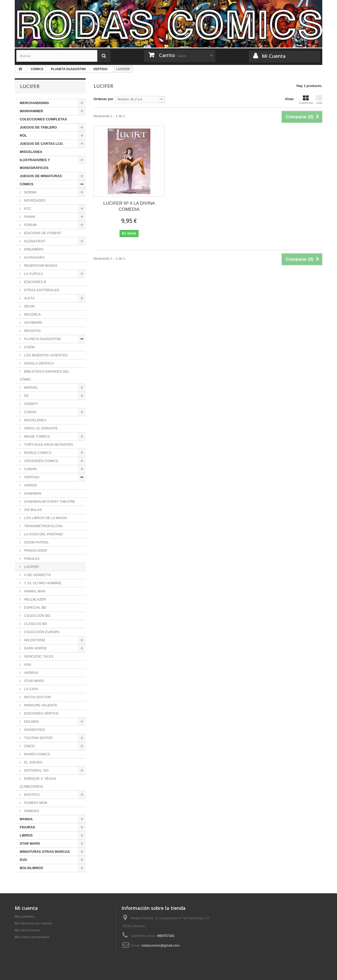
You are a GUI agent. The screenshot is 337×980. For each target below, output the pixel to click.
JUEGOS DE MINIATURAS (41, 176)
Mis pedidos (25, 917)
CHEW (29, 347)
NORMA (30, 192)
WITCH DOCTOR (37, 697)
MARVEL (31, 388)
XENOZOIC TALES (38, 656)
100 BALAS (32, 510)
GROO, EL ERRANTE (40, 428)
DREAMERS (33, 249)
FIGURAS (27, 827)
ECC (27, 209)
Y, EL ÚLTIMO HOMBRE (42, 583)
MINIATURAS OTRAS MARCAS (45, 852)
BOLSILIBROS (31, 868)
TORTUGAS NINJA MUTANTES (48, 445)
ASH (27, 665)
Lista (319, 100)
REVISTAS (32, 331)
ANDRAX (31, 673)
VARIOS (30, 485)
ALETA (29, 298)
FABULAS (31, 559)
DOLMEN (31, 722)
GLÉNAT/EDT (34, 241)
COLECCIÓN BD (37, 616)
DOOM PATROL (36, 542)
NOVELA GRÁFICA (39, 363)
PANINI (29, 217)
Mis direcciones (28, 930)
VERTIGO (31, 477)
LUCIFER (31, 567)
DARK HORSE (35, 648)
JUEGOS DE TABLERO (38, 127)
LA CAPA (31, 689)
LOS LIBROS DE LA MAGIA (45, 518)
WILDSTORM (34, 640)
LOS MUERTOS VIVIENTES (45, 355)
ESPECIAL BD (35, 607)
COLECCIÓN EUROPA (41, 632)
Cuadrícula (306, 100)
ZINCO (29, 746)
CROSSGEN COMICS (41, 461)
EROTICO (31, 795)
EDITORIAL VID (36, 770)
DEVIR (29, 306)
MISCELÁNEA (31, 152)
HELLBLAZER (35, 599)
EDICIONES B (35, 282)
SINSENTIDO (34, 730)
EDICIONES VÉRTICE (41, 713)
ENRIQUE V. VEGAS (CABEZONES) (38, 783)
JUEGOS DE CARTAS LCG (41, 144)
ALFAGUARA (34, 257)
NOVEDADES (34, 200)
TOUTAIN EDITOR (38, 738)
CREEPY (31, 404)
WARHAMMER (31, 111)
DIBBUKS (31, 811)
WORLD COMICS (37, 453)
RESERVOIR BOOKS (40, 266)
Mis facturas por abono (34, 923)
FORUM (30, 225)
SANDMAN (32, 493)
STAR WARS (34, 681)
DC (26, 396)
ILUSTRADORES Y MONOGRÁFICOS (35, 164)
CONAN (30, 412)
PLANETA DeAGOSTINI (42, 339)
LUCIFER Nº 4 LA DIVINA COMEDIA (129, 206)
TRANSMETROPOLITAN (43, 526)
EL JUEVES (33, 762)
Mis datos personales (32, 937)
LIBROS (26, 835)
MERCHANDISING (34, 103)
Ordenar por (103, 99)
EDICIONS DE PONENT (42, 233)
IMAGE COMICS (36, 436)
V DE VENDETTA (37, 575)
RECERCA (32, 314)
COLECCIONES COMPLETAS (43, 119)
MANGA (26, 819)
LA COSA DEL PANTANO (43, 534)
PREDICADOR (35, 550)
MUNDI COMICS (37, 754)
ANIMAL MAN (34, 591)
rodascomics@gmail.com (160, 945)
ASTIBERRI (33, 323)
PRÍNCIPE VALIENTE (40, 705)
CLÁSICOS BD (35, 624)
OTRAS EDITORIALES (41, 290)
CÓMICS (27, 184)
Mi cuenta (26, 908)
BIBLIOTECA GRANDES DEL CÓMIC (45, 375)
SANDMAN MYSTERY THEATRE (49, 502)
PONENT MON (35, 803)
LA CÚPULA (33, 274)
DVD (23, 860)
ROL (23, 135)
